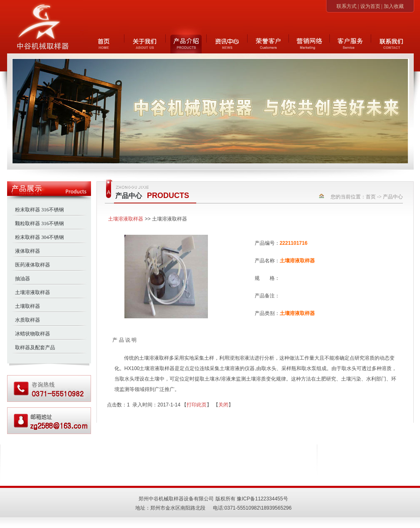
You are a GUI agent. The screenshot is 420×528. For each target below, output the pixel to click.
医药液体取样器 (33, 265)
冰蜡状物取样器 (33, 334)
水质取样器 (28, 320)
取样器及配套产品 (35, 348)
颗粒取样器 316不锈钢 (39, 223)
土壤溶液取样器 (33, 292)
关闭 (223, 405)
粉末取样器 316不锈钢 (39, 210)
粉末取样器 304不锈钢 (39, 237)
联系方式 (347, 6)
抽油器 (23, 279)
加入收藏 (394, 6)
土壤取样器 (28, 306)
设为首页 (370, 6)
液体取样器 (28, 251)
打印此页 (197, 405)
